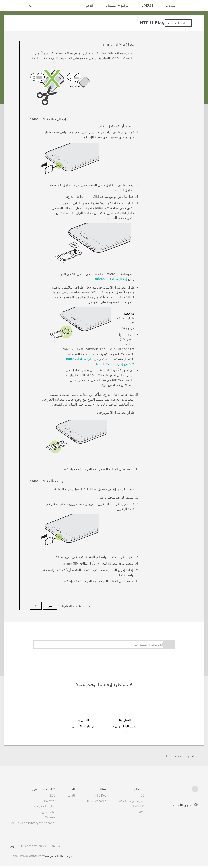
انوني (13, 848)
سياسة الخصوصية (48, 808)
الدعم (87, 5)
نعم (50, 612)
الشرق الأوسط (183, 807)
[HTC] (194, 5)
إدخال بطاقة (110, 284)
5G (149, 797)
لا (36, 612)
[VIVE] (15, 5)
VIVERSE (147, 5)
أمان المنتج (52, 814)
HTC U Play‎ (172, 758)
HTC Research (101, 803)
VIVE (147, 814)
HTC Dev (106, 797)
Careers (54, 819)
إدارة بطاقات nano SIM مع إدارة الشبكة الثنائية (100, 369)
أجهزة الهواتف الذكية (138, 803)
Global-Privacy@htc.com (28, 858)
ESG (56, 797)
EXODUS (144, 808)
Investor (53, 803)
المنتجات (171, 5)
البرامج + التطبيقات (115, 5)
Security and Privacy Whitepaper (34, 825)
